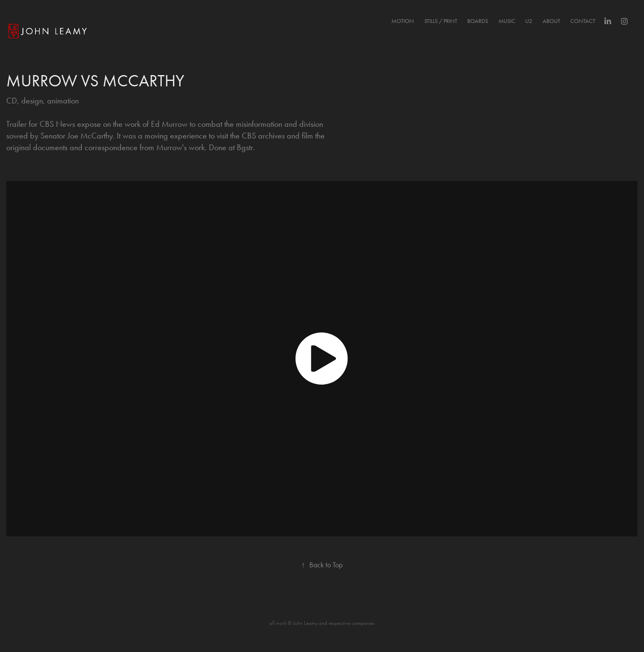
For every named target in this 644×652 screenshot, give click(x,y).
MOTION (403, 21)
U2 (529, 21)
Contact (583, 21)
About (551, 21)
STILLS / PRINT (441, 21)
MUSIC (507, 21)
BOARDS (478, 21)
